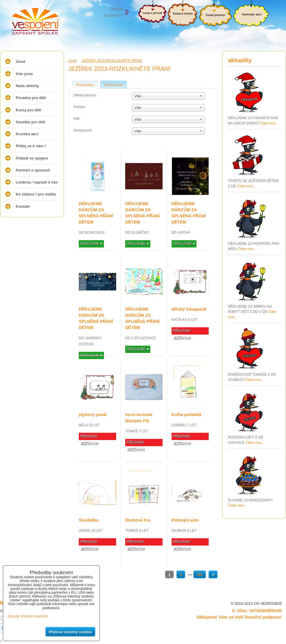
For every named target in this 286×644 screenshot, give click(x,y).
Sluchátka (89, 520)
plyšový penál (93, 415)
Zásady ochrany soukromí (28, 616)
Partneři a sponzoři (33, 170)
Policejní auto (185, 520)
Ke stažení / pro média (36, 194)
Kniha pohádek (187, 415)
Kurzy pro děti (28, 110)
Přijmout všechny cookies (70, 632)
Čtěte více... (269, 123)
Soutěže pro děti (30, 122)
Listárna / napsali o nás (37, 182)
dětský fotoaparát (189, 309)
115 (200, 574)
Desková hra (138, 520)
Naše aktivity (27, 86)
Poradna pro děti (31, 98)
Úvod (21, 62)
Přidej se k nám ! (31, 146)
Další (213, 574)
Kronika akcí (27, 134)
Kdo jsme (24, 74)
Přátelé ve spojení (32, 158)
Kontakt (23, 206)
